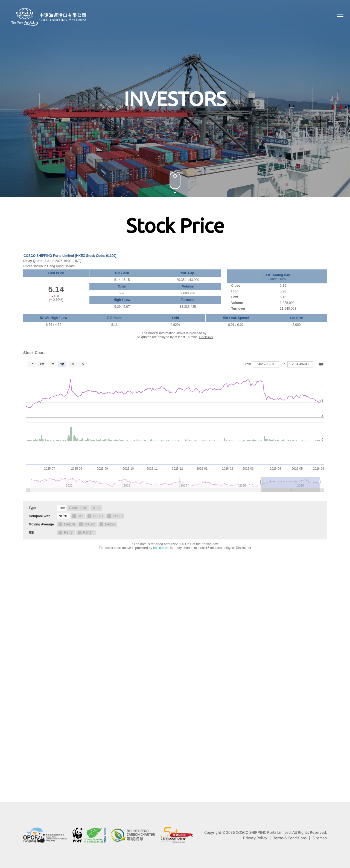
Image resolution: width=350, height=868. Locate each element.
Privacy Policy (255, 838)
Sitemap (320, 838)
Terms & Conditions (290, 838)
